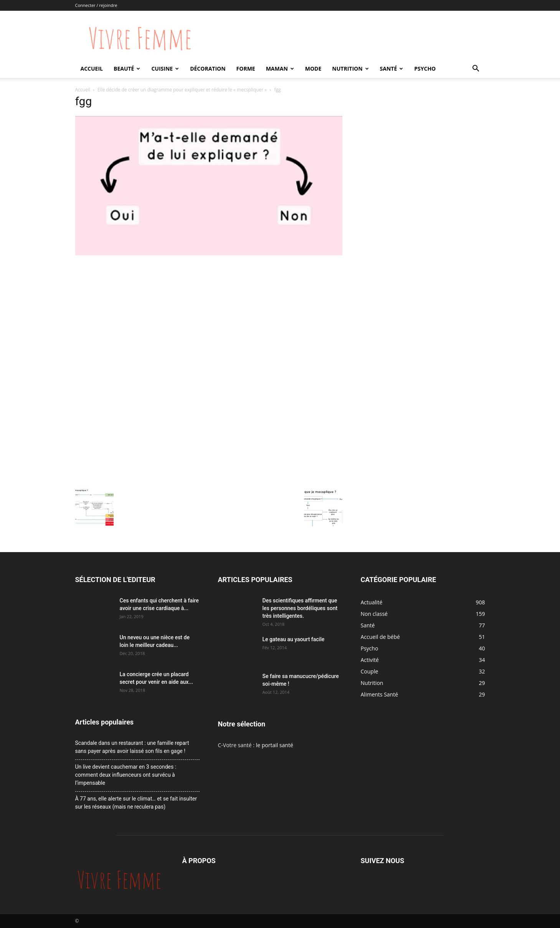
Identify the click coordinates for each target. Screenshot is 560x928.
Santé (392, 69)
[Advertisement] (209, 315)
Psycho (425, 69)
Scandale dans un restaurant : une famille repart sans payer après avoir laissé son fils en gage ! (132, 747)
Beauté (127, 69)
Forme (246, 69)
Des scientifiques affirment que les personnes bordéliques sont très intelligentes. (300, 608)
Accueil (92, 69)
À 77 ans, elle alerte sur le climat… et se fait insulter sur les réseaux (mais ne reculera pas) (136, 803)
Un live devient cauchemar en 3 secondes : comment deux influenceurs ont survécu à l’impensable (126, 775)
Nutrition (350, 69)
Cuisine (165, 69)
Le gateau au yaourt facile (294, 639)
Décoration (208, 69)
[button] (476, 69)
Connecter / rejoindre (96, 5)
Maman (280, 69)
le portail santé (275, 745)
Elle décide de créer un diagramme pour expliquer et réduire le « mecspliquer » (182, 90)
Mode (313, 69)
